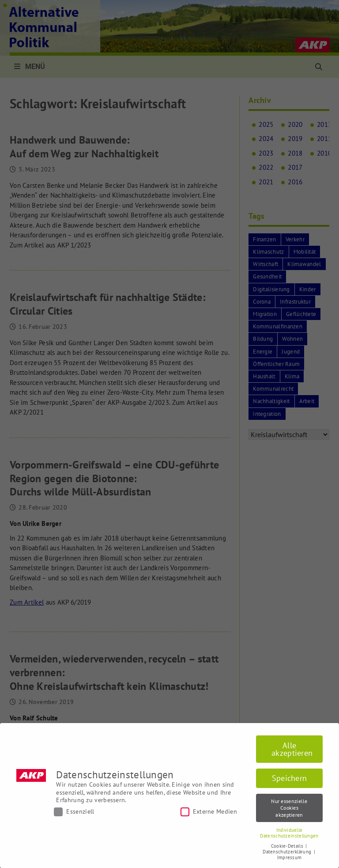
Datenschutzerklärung (288, 852)
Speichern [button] (290, 778)
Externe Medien (209, 812)
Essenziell (74, 812)
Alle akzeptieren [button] (292, 749)
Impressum (290, 857)
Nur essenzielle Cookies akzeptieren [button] (289, 808)
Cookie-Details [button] (288, 846)
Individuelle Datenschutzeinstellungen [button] (289, 833)
